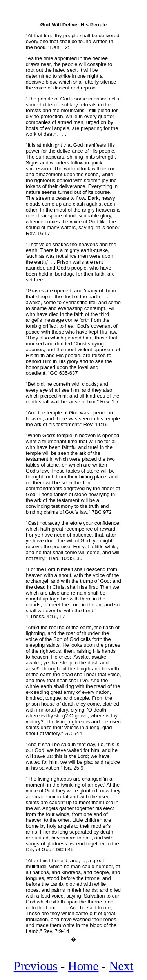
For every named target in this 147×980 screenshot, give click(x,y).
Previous (36, 969)
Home (83, 969)
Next (121, 969)
